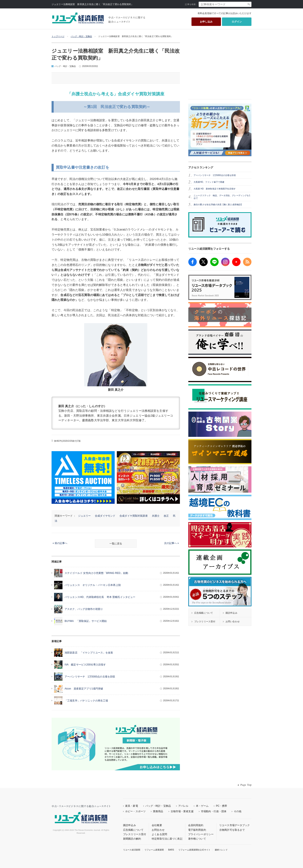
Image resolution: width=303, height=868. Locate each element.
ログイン (237, 22)
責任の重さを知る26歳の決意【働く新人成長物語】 (218, 205)
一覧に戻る (116, 544)
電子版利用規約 (197, 830)
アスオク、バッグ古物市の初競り (84, 609)
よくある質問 (159, 834)
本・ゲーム (202, 806)
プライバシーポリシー (201, 834)
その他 (238, 811)
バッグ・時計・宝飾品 (81, 36)
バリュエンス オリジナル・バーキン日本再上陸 (93, 585)
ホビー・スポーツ (135, 811)
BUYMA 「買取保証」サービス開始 (86, 621)
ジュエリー (84, 516)
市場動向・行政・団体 (214, 811)
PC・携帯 (221, 806)
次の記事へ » (171, 543)
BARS (171, 850)
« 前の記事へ (60, 543)
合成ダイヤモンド (105, 516)
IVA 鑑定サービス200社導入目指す (85, 665)
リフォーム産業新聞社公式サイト (194, 850)
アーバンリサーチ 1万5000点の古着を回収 (90, 677)
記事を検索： (191, 4)
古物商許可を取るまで (232, 830)
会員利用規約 (196, 825)
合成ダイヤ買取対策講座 (134, 516)
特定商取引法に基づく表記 (167, 839)
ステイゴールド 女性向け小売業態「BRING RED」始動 (96, 573)
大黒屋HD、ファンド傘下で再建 (209, 182)
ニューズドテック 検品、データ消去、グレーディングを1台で (222, 197)
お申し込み (206, 22)
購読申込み (130, 825)
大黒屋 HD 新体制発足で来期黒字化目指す (215, 189)
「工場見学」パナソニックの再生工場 (86, 701)
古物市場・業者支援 (182, 811)
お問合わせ (158, 830)
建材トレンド (221, 850)
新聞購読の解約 (132, 839)
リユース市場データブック (235, 825)
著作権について (197, 839)
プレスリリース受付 (135, 834)
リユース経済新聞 (132, 850)
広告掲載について (133, 830)
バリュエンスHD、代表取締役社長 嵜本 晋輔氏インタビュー (100, 597)
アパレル (183, 806)
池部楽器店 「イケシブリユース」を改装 (89, 653)
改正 (166, 516)
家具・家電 (132, 806)
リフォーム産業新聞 (154, 850)
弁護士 (156, 516)
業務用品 (158, 811)
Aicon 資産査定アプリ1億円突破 (84, 689)
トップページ (58, 36)
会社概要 (157, 825)
